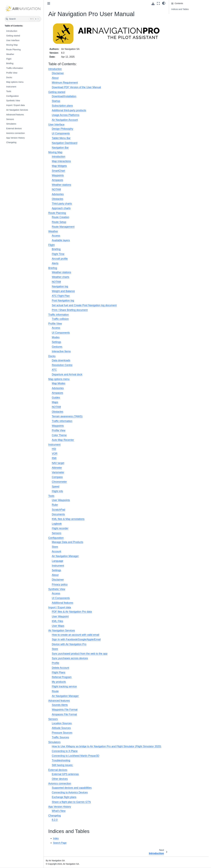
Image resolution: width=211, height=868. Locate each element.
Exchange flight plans (64, 797)
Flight (9, 59)
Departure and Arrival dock (67, 374)
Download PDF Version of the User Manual (76, 87)
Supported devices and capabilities (72, 788)
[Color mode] (164, 3)
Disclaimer (58, 73)
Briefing (10, 63)
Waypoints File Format (65, 710)
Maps (55, 402)
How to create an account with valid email (76, 635)
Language (58, 561)
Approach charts (61, 208)
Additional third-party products (69, 110)
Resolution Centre (62, 365)
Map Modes (59, 383)
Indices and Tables (180, 9)
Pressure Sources (62, 733)
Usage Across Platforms (66, 115)
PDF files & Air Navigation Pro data (72, 612)
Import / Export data (15, 105)
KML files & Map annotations (68, 519)
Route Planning (13, 50)
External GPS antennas (65, 774)
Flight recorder (60, 528)
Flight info (57, 491)
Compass (57, 477)
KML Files (58, 621)
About (55, 78)
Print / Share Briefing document (70, 310)
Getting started (13, 36)
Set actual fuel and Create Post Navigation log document (84, 305)
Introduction (12, 31)
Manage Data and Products (68, 542)
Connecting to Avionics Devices (70, 792)
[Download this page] (153, 4)
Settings (57, 342)
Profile (56, 663)
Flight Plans (59, 672)
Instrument (11, 87)
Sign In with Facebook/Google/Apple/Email (76, 639)
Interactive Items (61, 351)
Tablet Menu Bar (61, 138)
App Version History (15, 138)
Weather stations (62, 185)
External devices (14, 128)
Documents (58, 514)
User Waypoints (61, 500)
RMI (54, 458)
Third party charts (62, 204)
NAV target (58, 463)
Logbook (57, 524)
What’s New (59, 811)
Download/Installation (64, 96)
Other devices (60, 779)
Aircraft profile (60, 259)
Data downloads (61, 360)
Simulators (11, 124)
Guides (56, 398)
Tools (9, 91)
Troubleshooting (61, 760)
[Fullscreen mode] (158, 3)
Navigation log (60, 286)
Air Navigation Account (65, 120)
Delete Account (61, 668)
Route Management (63, 227)
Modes (56, 337)
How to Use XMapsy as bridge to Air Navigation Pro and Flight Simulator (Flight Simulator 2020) (107, 746)
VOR (55, 454)
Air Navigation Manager (65, 556)
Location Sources (62, 723)
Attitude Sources (61, 728)
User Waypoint (60, 616)
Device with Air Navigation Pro (69, 644)
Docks (9, 77)
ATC (54, 370)
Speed (56, 487)
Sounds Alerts (60, 705)
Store (55, 547)
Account (57, 551)
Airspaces (58, 180)
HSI (54, 449)
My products (59, 682)
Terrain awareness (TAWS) (67, 416)
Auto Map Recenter (63, 440)
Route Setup (59, 222)
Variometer (58, 472)
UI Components (61, 133)
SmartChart (58, 171)
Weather (10, 54)
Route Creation (61, 217)
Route (55, 691)
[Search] (23, 19)
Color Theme (59, 435)
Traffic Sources (60, 737)
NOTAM (56, 189)
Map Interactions (61, 161)
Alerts (55, 263)
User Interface (13, 40)
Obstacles (58, 199)
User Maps (58, 626)
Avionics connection (15, 133)
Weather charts (61, 277)
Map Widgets (59, 166)
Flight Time (58, 254)
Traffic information (15, 68)
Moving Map (12, 45)
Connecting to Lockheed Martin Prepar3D (76, 756)
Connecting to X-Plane (65, 751)
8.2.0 (55, 820)
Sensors (10, 119)
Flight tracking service (64, 686)
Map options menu (15, 82)
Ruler (55, 505)
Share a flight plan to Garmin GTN (71, 802)
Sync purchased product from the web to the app (80, 654)
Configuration (12, 96)
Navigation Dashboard (65, 143)
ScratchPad (59, 510)
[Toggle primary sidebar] (49, 3)
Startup (56, 101)
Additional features (63, 603)
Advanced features (15, 115)
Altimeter (57, 468)
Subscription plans (62, 106)
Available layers (61, 240)
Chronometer (59, 482)
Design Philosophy (63, 129)
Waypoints (58, 175)
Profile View (12, 73)
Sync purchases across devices (70, 658)
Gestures (57, 347)
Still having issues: (62, 765)
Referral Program (62, 677)
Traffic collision (60, 319)
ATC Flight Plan (61, 296)
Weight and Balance (63, 291)
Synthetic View (13, 101)
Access (56, 236)
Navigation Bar (60, 148)
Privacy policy (60, 584)
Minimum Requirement (65, 83)
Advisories (58, 194)
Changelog (11, 142)
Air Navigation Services (17, 110)
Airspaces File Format (64, 714)
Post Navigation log (63, 300)
